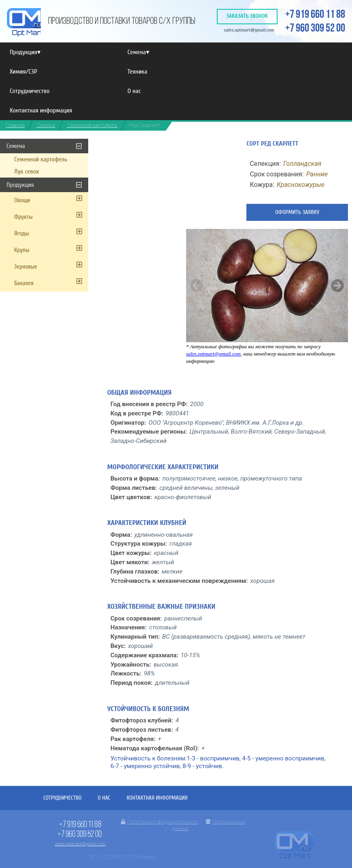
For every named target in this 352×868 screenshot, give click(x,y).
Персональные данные (208, 825)
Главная (15, 125)
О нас (134, 91)
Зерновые (26, 267)
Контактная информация (41, 110)
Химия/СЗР (23, 72)
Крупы (22, 250)
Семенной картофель (92, 125)
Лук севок (27, 171)
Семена (138, 52)
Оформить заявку (297, 212)
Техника (137, 72)
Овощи (22, 200)
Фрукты (23, 217)
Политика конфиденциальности (159, 822)
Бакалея (24, 283)
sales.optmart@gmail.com (249, 30)
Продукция (25, 52)
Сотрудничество (30, 91)
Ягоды (22, 234)
